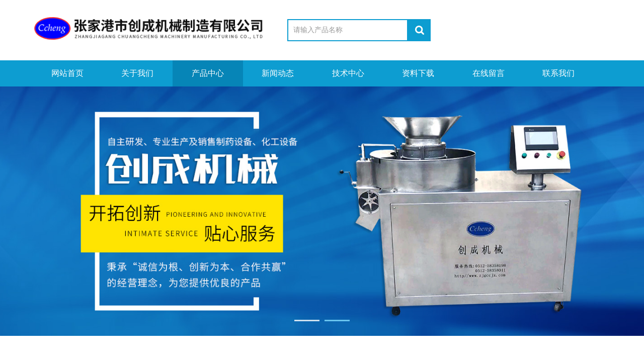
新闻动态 (278, 73)
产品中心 (208, 73)
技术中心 (348, 73)
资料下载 (418, 73)
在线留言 (489, 73)
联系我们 (558, 73)
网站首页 (67, 73)
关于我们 (137, 73)
